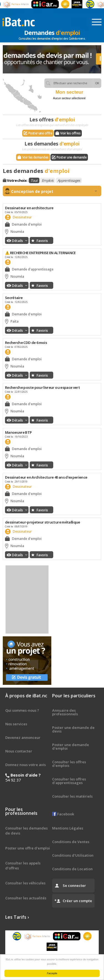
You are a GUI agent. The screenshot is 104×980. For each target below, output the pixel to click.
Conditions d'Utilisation (73, 855)
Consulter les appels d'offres (23, 866)
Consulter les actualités (26, 898)
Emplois (47, 180)
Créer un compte (77, 901)
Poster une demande (72, 157)
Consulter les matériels (72, 796)
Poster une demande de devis (73, 729)
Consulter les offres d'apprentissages (69, 781)
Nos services (16, 724)
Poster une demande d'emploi (71, 747)
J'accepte (53, 973)
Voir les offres (70, 133)
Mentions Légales (68, 828)
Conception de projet (54, 191)
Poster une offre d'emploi (28, 848)
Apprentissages (69, 180)
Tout (34, 180)
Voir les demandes (35, 157)
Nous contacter (19, 751)
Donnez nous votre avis (26, 765)
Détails (20, 241)
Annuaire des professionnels (65, 712)
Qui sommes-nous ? (22, 710)
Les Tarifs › (17, 917)
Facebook (63, 814)
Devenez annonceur (23, 737)
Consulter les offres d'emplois (69, 764)
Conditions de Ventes (71, 842)
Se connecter (74, 885)
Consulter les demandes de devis (26, 831)
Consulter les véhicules (25, 883)
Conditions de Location (72, 869)
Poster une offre (40, 133)
